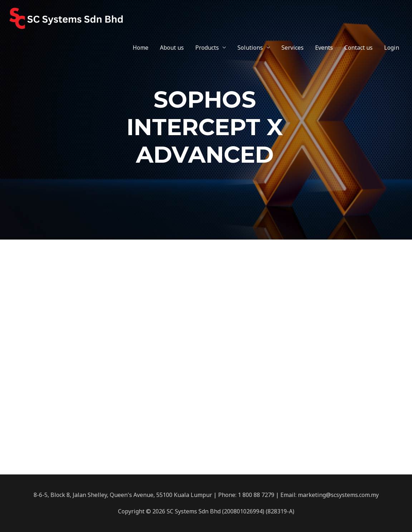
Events (324, 48)
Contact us (359, 48)
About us (172, 48)
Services (293, 48)
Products (207, 48)
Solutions (250, 48)
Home (141, 48)
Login (392, 48)
